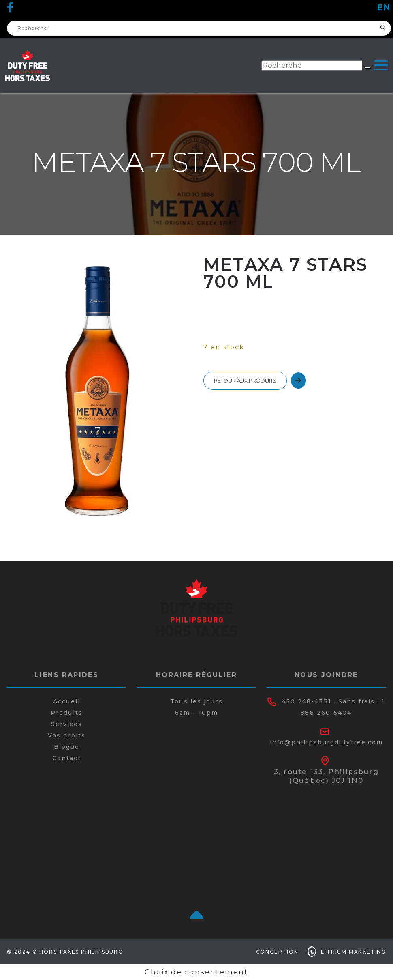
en (384, 7)
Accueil (67, 701)
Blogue (67, 747)
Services (67, 724)
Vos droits (67, 735)
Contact (67, 758)
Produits (67, 713)
